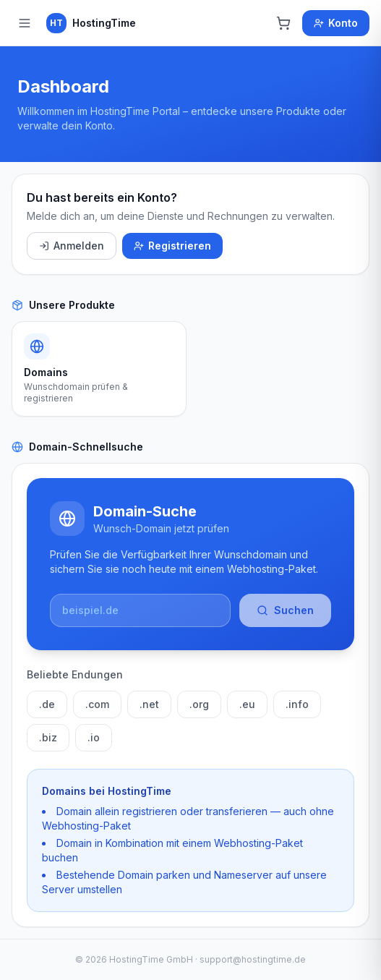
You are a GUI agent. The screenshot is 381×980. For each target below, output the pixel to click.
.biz (48, 737)
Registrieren (172, 246)
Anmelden (72, 246)
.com (97, 704)
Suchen (285, 610)
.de (47, 704)
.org (199, 704)
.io (94, 737)
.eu (247, 704)
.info (297, 704)
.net (149, 704)
